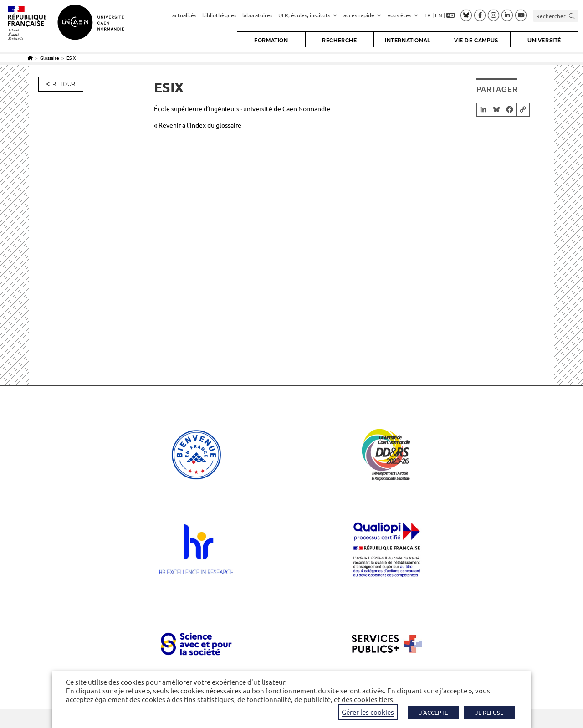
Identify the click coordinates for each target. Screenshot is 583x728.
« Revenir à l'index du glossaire (198, 125)
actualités (184, 15)
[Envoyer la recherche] (572, 16)
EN (439, 15)
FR (428, 15)
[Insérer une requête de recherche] (556, 16)
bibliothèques (219, 15)
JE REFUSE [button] (489, 712)
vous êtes (403, 15)
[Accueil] (30, 58)
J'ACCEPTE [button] (433, 712)
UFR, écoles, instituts (308, 15)
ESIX (71, 58)
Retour (64, 84)
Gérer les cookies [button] (368, 712)
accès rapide (363, 15)
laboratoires (257, 15)
